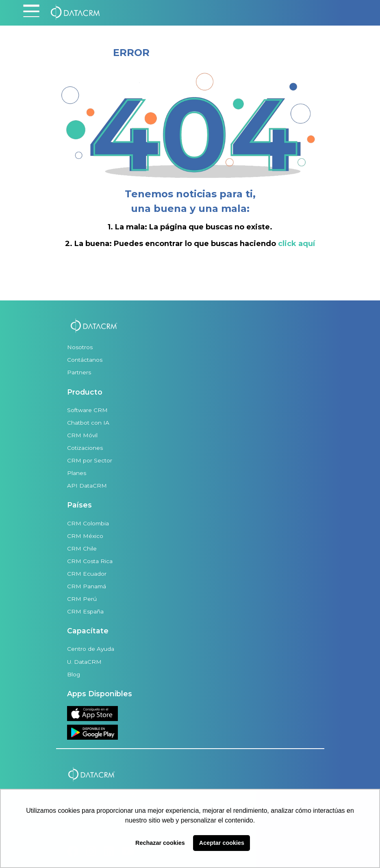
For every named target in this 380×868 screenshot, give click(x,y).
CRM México (85, 536)
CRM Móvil (82, 435)
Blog (74, 674)
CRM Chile (82, 548)
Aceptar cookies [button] (222, 843)
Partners (79, 372)
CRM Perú (82, 599)
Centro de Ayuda (91, 649)
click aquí (296, 244)
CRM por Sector (90, 460)
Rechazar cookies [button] (160, 843)
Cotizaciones (85, 448)
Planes (77, 473)
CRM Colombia (88, 523)
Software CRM (87, 410)
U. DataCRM (84, 662)
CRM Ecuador (87, 574)
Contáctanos (85, 360)
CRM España (85, 611)
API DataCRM (87, 486)
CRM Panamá (87, 586)
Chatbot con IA (88, 423)
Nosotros (80, 347)
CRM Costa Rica (90, 561)
